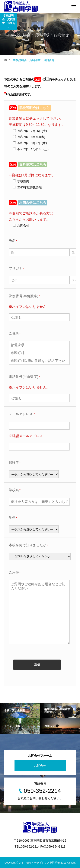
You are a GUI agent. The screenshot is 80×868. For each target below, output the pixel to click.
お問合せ (40, 766)
